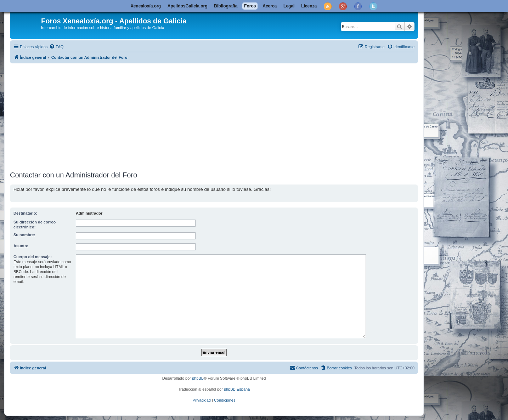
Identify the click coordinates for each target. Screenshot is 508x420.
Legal (289, 6)
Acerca (270, 6)
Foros (250, 6)
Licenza (309, 6)
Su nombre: (24, 235)
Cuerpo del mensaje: (33, 257)
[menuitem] (56, 47)
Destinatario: (25, 213)
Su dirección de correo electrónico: (35, 225)
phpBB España (237, 389)
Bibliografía (226, 6)
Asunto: (21, 246)
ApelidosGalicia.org (188, 6)
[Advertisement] (222, 116)
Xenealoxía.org (146, 6)
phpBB (198, 378)
